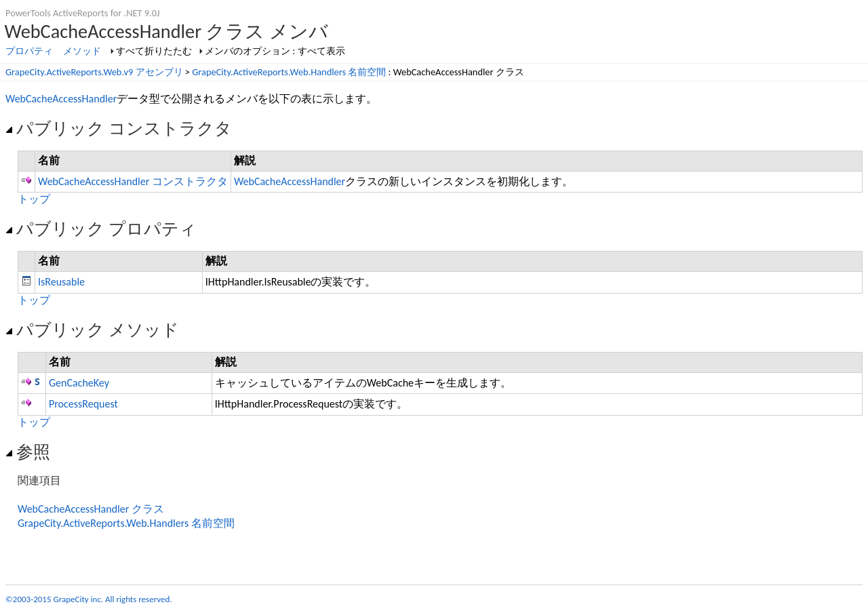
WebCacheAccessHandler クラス (91, 509)
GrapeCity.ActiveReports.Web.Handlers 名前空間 (289, 72)
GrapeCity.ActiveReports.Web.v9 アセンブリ (94, 72)
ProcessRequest (83, 404)
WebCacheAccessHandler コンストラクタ (133, 181)
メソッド (82, 51)
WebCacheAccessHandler (61, 99)
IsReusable (61, 282)
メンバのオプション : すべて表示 (275, 51)
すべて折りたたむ (154, 51)
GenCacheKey (79, 383)
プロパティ (29, 51)
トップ (34, 199)
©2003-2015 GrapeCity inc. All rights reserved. (89, 599)
